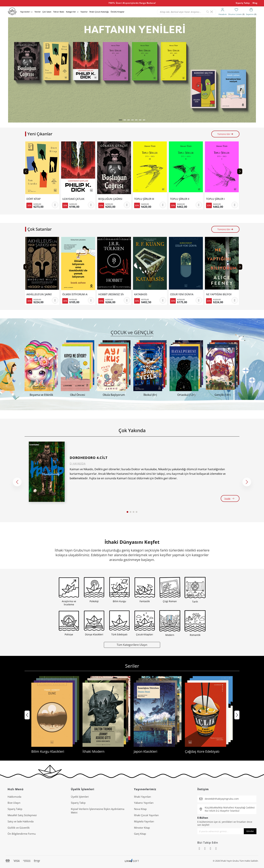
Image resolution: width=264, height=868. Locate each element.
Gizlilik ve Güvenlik (19, 828)
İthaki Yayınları (143, 797)
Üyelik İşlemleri (80, 797)
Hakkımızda (14, 797)
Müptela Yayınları (144, 821)
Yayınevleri (25, 12)
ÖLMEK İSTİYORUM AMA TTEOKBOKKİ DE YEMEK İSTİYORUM (75, 294)
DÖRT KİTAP (34, 199)
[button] (120, 120)
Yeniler (38, 12)
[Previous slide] (26, 171)
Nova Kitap (140, 809)
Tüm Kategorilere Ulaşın (132, 645)
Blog (255, 3)
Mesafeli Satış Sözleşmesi (22, 815)
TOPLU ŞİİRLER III (144, 199)
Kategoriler (71, 12)
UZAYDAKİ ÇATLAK (73, 199)
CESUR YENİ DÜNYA (182, 294)
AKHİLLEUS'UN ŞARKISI (39, 294)
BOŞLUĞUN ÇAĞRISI (110, 199)
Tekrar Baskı (59, 12)
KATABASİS (141, 294)
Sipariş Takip (243, 3)
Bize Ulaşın (14, 803)
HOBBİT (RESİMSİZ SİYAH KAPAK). (111, 294)
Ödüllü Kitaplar (118, 12)
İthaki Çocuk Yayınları (146, 815)
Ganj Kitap (140, 834)
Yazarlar (84, 12)
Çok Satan (47, 12)
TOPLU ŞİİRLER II (180, 199)
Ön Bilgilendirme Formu (22, 834)
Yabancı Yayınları (144, 803)
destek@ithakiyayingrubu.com (222, 799)
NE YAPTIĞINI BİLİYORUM (219, 294)
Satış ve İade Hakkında (21, 821)
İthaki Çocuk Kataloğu (99, 12)
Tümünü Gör (225, 134)
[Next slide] (240, 171)
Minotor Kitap (142, 828)
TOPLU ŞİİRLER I (215, 199)
